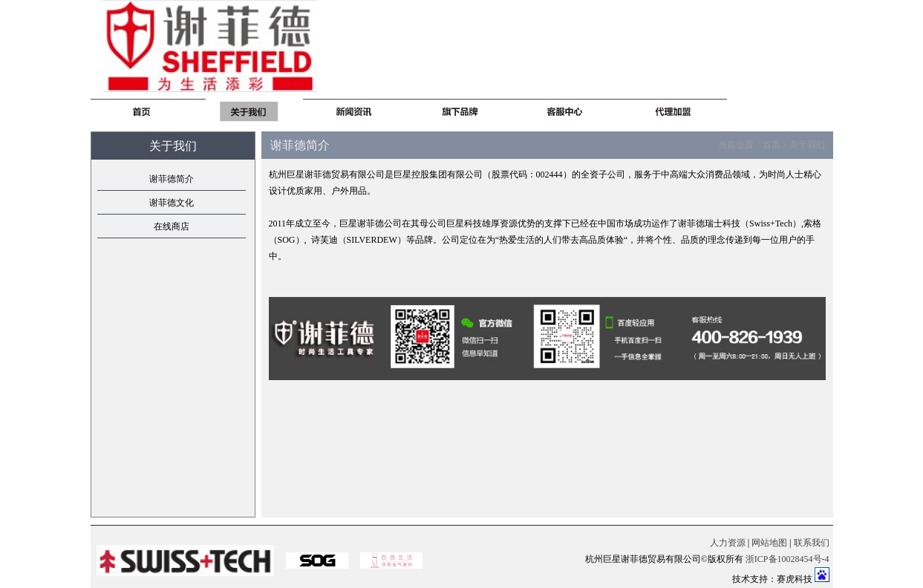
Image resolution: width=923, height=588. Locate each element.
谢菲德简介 (172, 179)
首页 (772, 145)
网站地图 (769, 543)
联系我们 (812, 543)
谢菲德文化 (172, 203)
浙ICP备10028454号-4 (787, 559)
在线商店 (172, 226)
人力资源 (728, 543)
